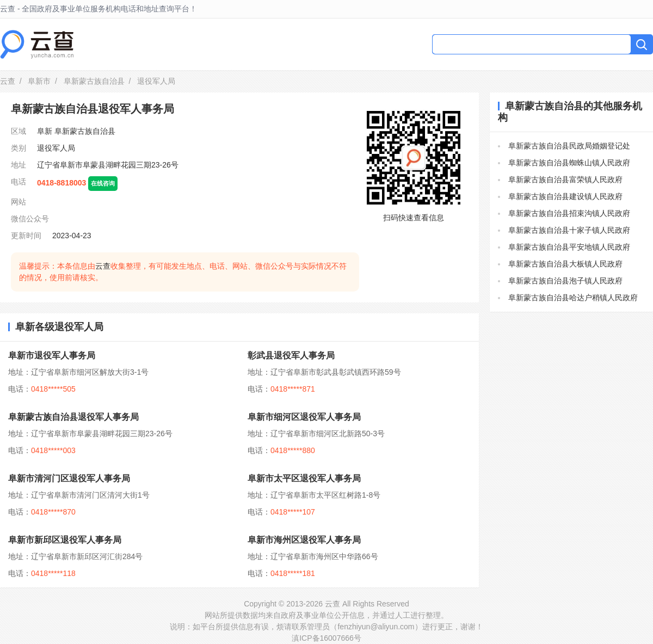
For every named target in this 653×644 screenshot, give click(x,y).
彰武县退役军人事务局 (291, 355)
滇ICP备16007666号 (326, 638)
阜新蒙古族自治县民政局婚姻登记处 (569, 146)
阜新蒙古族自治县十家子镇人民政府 (569, 230)
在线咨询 (103, 183)
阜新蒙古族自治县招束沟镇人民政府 (569, 213)
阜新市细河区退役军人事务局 (304, 417)
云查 (8, 81)
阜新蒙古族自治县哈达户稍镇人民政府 (573, 298)
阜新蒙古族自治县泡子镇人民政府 (565, 281)
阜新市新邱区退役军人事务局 (65, 540)
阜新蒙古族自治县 (94, 81)
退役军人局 (56, 148)
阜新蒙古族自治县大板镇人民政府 (565, 264)
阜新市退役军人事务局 (52, 355)
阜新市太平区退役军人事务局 (304, 478)
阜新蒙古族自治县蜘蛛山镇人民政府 (569, 163)
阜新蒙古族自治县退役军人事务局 (73, 417)
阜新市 (39, 81)
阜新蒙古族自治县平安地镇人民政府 (569, 247)
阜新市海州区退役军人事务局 (304, 540)
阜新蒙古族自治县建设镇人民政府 (565, 196)
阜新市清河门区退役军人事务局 (69, 478)
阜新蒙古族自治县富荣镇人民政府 (565, 179)
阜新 (45, 131)
